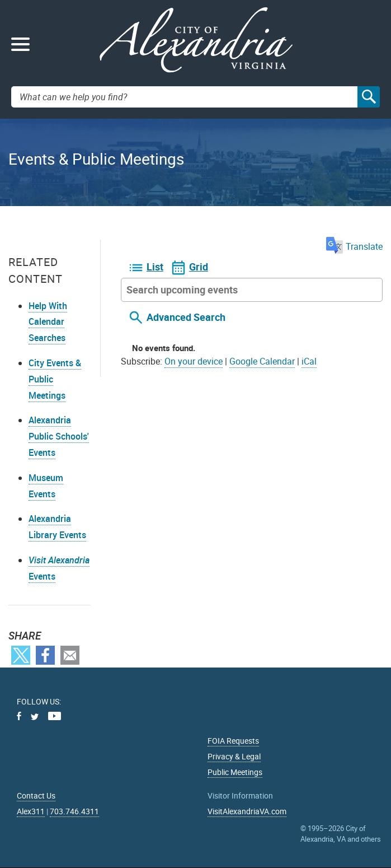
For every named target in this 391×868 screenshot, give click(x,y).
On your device (194, 361)
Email (70, 655)
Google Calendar (262, 361)
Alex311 (31, 811)
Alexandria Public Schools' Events (59, 436)
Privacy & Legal (234, 756)
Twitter (21, 655)
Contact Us (36, 795)
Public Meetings (235, 772)
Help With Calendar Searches (48, 322)
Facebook (45, 655)
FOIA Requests (233, 741)
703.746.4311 (74, 811)
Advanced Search (186, 318)
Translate (354, 246)
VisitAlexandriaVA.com (247, 811)
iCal (309, 361)
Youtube (55, 716)
